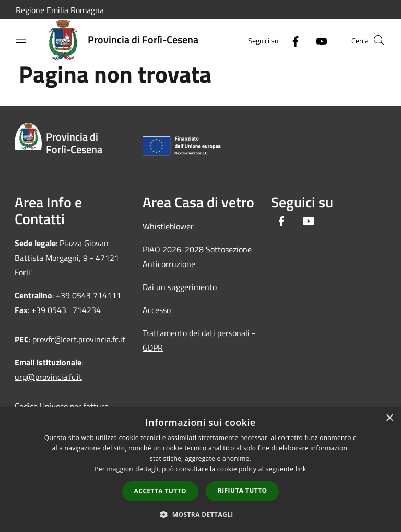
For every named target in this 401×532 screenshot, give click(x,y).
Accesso (157, 310)
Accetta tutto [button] (160, 491)
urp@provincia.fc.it (48, 377)
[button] (200, 514)
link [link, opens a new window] (301, 469)
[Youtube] (317, 40)
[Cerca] (379, 40)
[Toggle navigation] (21, 39)
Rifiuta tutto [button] (243, 490)
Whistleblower (168, 226)
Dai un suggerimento (180, 287)
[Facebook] (291, 40)
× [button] (389, 418)
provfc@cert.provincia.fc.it (79, 339)
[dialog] (200, 470)
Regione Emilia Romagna (60, 10)
